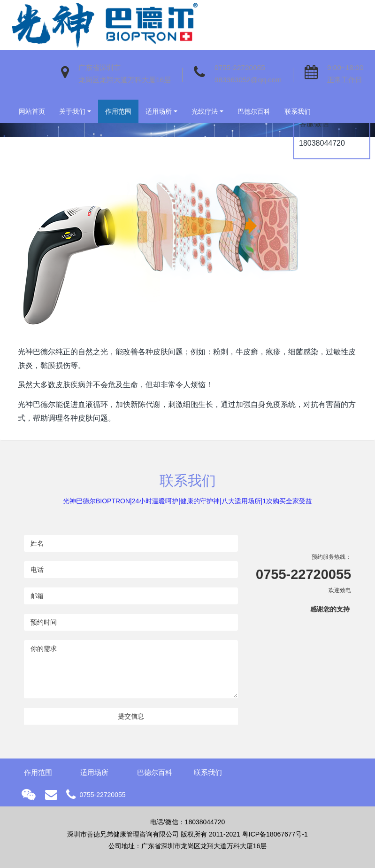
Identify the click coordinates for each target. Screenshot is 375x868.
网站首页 (32, 111)
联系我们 (298, 111)
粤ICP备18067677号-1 (275, 834)
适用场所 (159, 111)
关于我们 (72, 111)
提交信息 (131, 716)
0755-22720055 (240, 67)
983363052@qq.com (248, 80)
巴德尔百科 (254, 111)
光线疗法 (205, 111)
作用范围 (118, 111)
